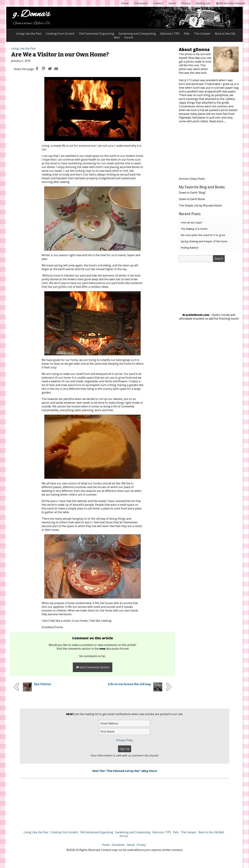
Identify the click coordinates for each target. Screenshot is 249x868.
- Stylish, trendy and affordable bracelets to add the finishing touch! (209, 317)
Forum (124, 836)
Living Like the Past (29, 33)
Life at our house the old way (129, 684)
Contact (158, 3)
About (172, 3)
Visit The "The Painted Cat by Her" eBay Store (125, 771)
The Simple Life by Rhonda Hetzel (200, 205)
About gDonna (194, 49)
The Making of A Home (194, 229)
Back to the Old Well (211, 832)
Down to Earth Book (192, 199)
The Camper (202, 33)
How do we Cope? (192, 222)
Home (125, 3)
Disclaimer (141, 3)
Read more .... (218, 121)
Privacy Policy (125, 740)
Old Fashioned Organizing (97, 33)
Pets (187, 33)
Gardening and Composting (137, 33)
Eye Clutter (43, 684)
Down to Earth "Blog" (192, 193)
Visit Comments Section (93, 667)
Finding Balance (190, 248)
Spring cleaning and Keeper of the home (204, 241)
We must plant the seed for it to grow (203, 235)
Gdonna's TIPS (170, 33)
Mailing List (203, 3)
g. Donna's (32, 14)
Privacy (186, 3)
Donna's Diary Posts (192, 179)
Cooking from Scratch (60, 33)
